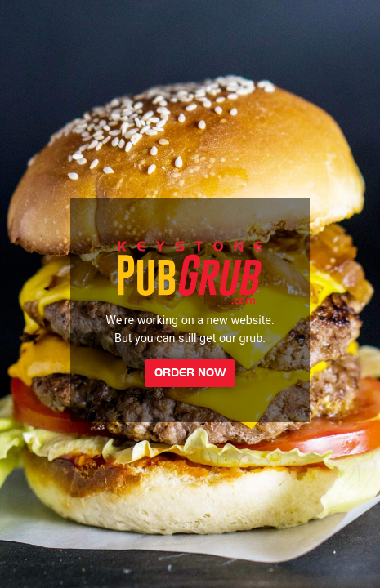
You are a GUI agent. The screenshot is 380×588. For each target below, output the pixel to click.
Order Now (190, 373)
